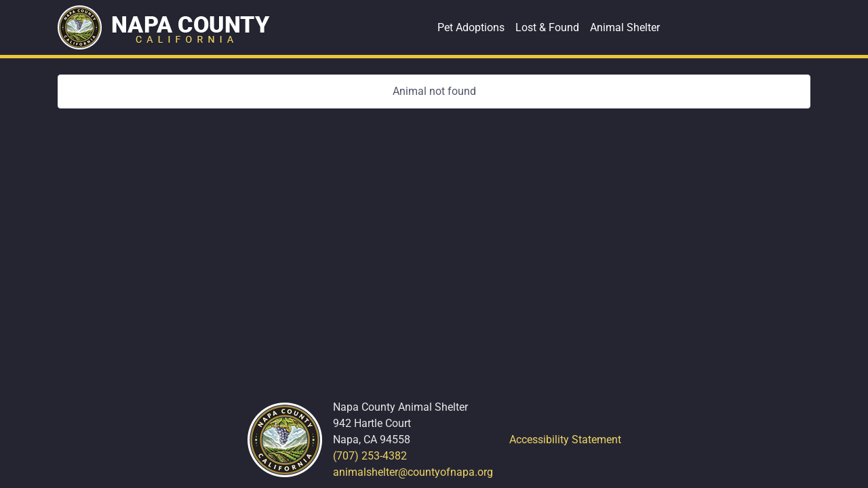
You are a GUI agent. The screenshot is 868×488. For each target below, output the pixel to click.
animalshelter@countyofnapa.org (413, 472)
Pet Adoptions (471, 27)
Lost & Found (547, 27)
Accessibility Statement (565, 440)
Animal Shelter (625, 27)
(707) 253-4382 (370, 456)
